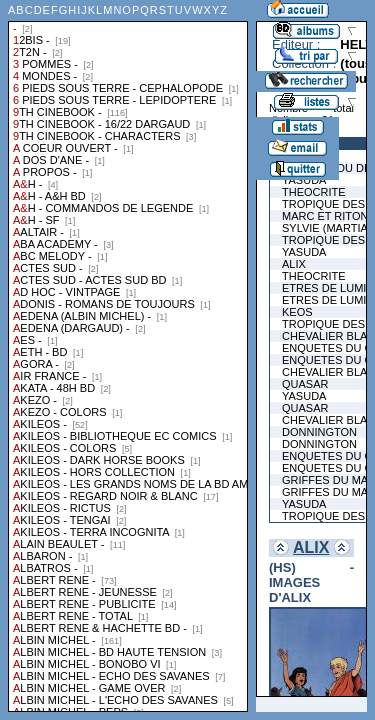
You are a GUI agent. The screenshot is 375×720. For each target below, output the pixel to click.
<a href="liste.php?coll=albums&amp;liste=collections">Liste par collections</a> (128, 356)
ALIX (311, 547)
